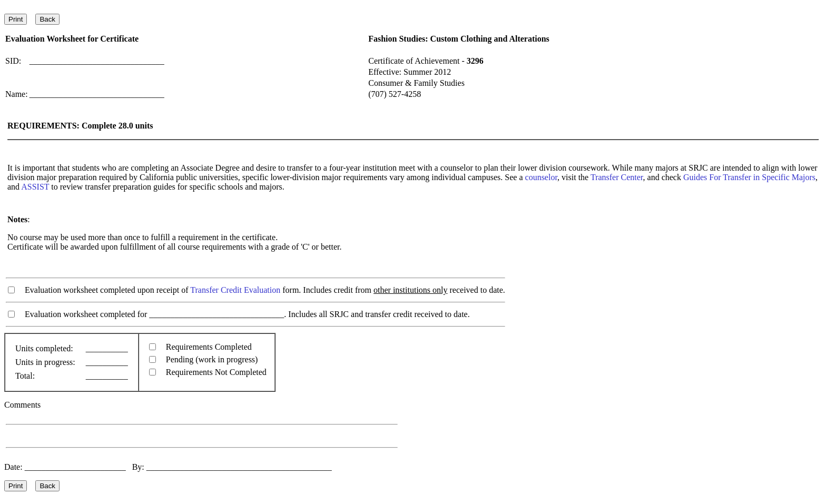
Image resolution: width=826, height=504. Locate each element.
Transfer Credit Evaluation (235, 290)
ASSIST (35, 187)
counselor (542, 177)
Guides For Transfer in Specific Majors (749, 177)
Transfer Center (617, 177)
